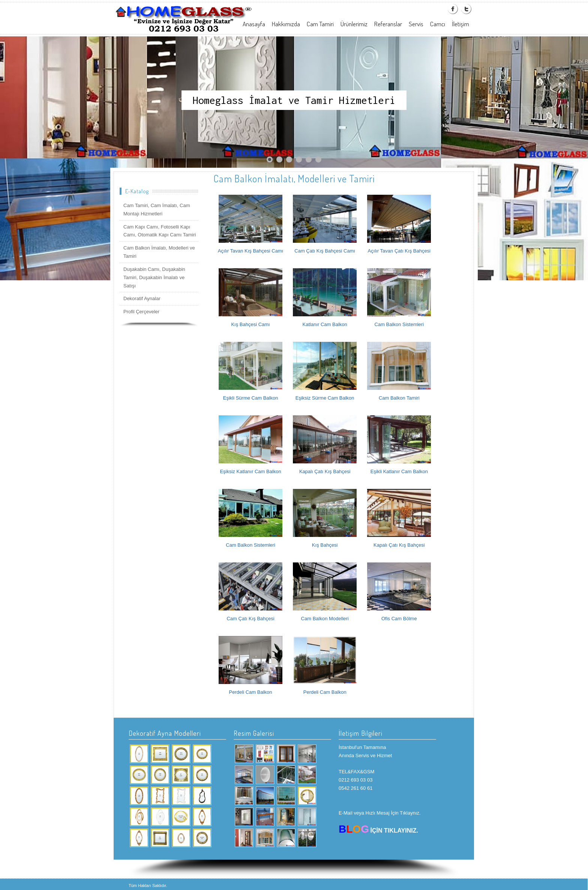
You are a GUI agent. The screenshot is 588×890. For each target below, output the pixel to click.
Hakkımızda (286, 24)
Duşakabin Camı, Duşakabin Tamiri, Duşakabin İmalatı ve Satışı (154, 277)
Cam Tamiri (320, 24)
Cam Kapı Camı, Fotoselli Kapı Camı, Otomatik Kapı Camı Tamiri (160, 231)
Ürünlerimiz (354, 24)
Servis (416, 24)
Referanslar (388, 24)
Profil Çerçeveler (141, 312)
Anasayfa (254, 24)
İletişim (460, 24)
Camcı (438, 24)
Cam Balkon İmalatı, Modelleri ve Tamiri (159, 252)
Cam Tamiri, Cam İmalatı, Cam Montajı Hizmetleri (157, 210)
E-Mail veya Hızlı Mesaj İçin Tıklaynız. (380, 813)
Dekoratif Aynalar (142, 298)
